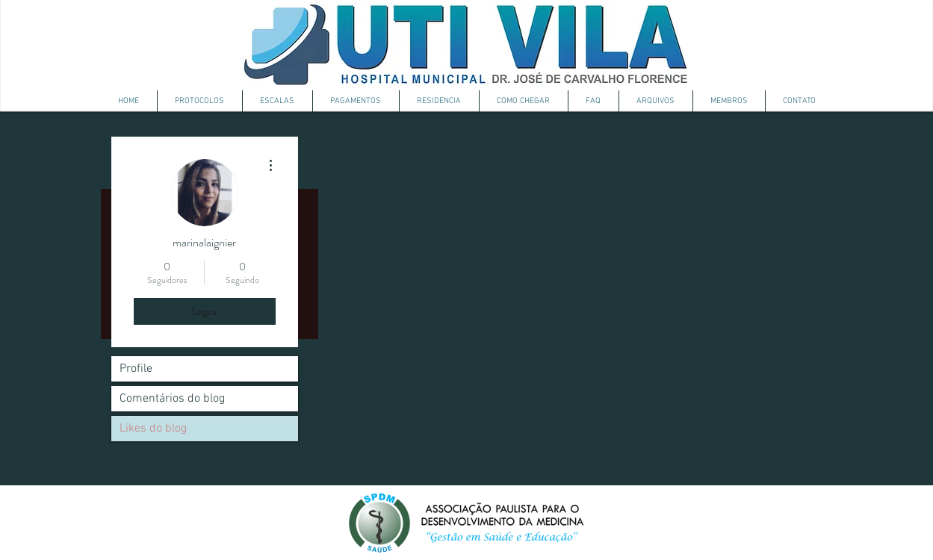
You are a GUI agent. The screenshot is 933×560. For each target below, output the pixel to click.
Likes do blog (153, 429)
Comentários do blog (172, 399)
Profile (136, 369)
